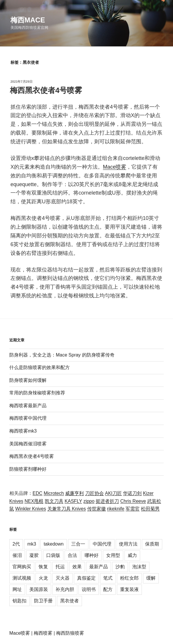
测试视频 (22, 578)
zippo (89, 501)
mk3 (32, 544)
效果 (77, 567)
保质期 (152, 544)
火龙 (43, 578)
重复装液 (129, 589)
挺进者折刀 (107, 501)
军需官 (133, 509)
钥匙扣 (19, 601)
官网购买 (22, 567)
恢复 (43, 567)
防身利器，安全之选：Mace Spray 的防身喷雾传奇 (62, 355)
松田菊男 (150, 509)
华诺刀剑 (132, 493)
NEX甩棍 (34, 501)
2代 (16, 544)
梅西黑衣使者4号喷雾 (46, 90)
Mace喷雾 (115, 167)
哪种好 (92, 555)
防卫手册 (43, 601)
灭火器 (63, 578)
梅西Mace (28, 20)
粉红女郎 (129, 578)
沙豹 (120, 567)
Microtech (54, 493)
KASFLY (73, 501)
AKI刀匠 (113, 493)
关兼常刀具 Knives (67, 509)
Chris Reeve (133, 501)
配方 (108, 589)
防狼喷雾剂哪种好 (28, 469)
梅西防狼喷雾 (70, 633)
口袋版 (53, 555)
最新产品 (99, 567)
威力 (132, 555)
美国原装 (39, 589)
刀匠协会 (94, 493)
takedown (54, 544)
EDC (38, 493)
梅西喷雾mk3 (23, 431)
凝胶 (34, 555)
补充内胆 (65, 589)
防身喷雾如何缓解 (28, 380)
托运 (60, 567)
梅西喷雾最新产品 (28, 406)
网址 (17, 589)
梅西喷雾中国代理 (28, 418)
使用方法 (128, 544)
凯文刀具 (54, 501)
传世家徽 (97, 509)
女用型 (113, 555)
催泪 (17, 555)
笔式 (108, 578)
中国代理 (102, 544)
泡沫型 (139, 567)
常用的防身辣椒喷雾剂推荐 (37, 393)
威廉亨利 (74, 493)
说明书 (89, 589)
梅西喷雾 (43, 633)
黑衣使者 (69, 601)
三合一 (78, 544)
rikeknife (116, 509)
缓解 (151, 578)
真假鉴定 (86, 578)
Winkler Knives (31, 509)
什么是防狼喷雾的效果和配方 (40, 367)
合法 (72, 555)
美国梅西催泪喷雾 (28, 444)
